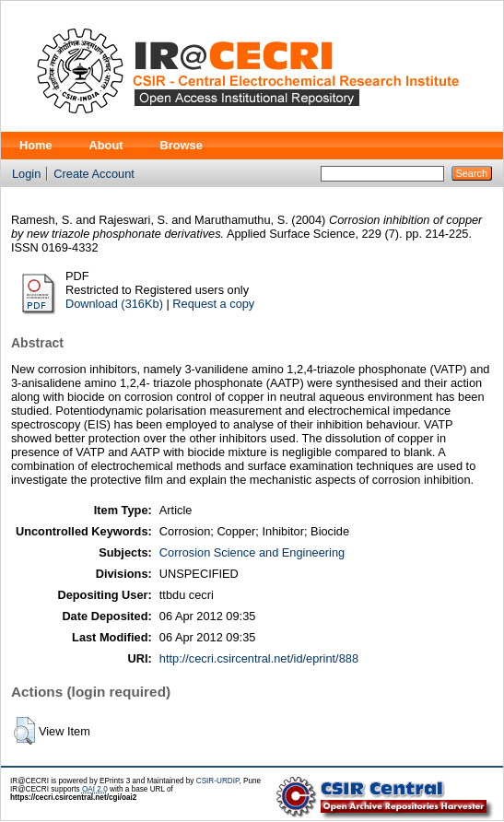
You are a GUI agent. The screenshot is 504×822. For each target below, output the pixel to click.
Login (26, 174)
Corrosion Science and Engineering (252, 552)
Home (36, 145)
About (106, 145)
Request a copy (213, 304)
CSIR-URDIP (218, 781)
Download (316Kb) (114, 304)
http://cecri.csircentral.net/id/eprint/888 (259, 658)
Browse (182, 145)
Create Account (94, 174)
